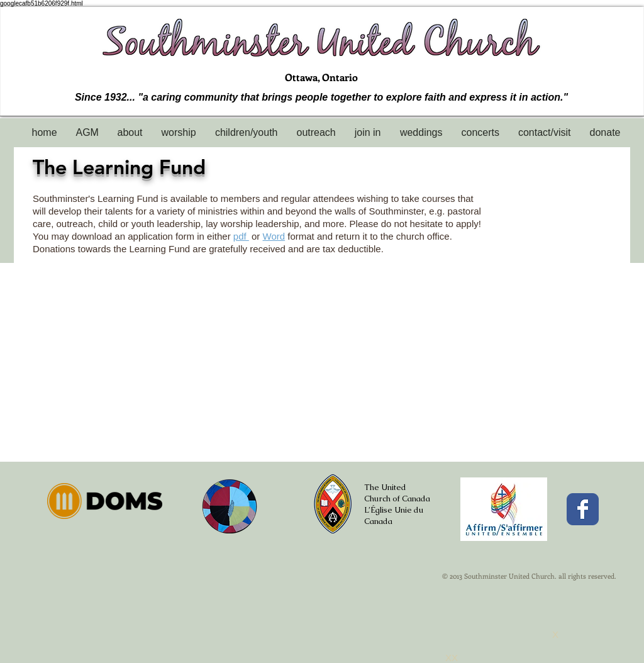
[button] (130, 132)
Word (274, 236)
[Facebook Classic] (583, 509)
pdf (241, 236)
